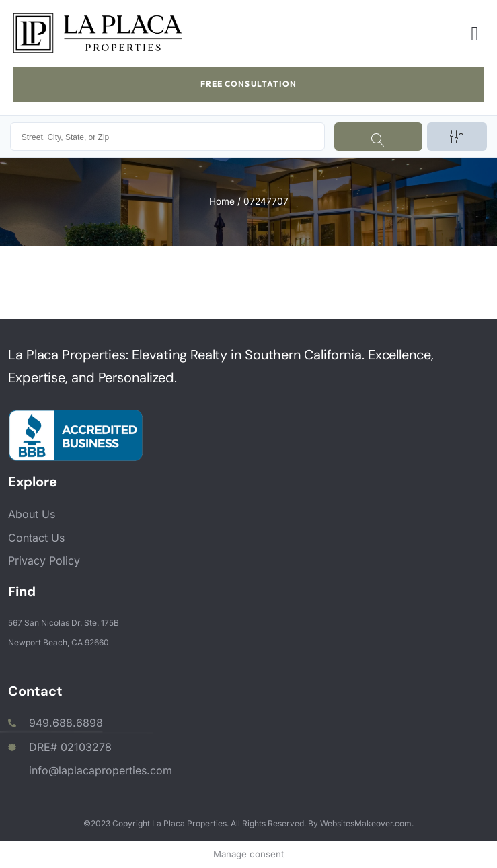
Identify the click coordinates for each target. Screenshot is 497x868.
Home (222, 201)
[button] (475, 33)
